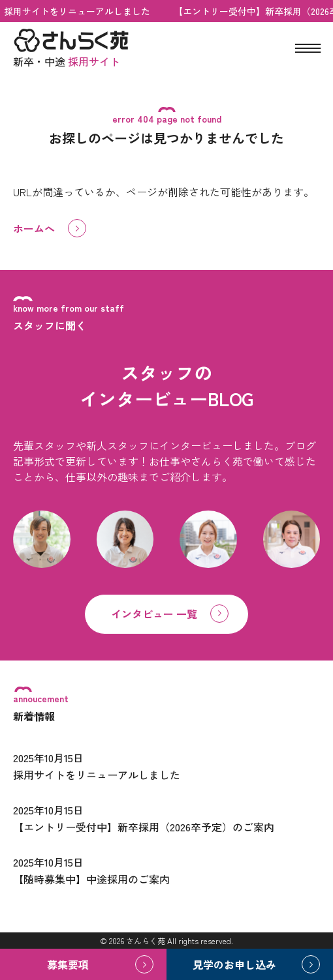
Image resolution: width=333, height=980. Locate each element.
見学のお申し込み (234, 964)
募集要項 (68, 964)
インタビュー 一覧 (154, 614)
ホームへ (34, 228)
